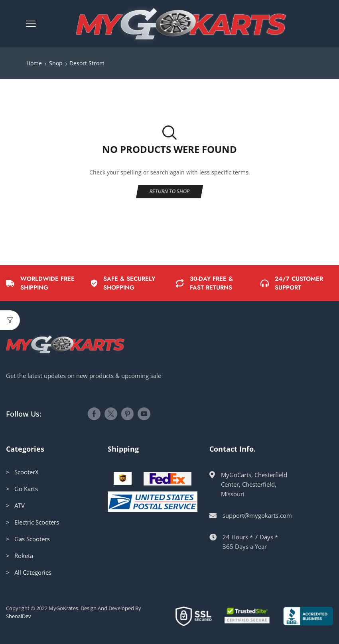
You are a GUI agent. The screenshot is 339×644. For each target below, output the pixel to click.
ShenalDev (19, 616)
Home (34, 63)
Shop (56, 63)
